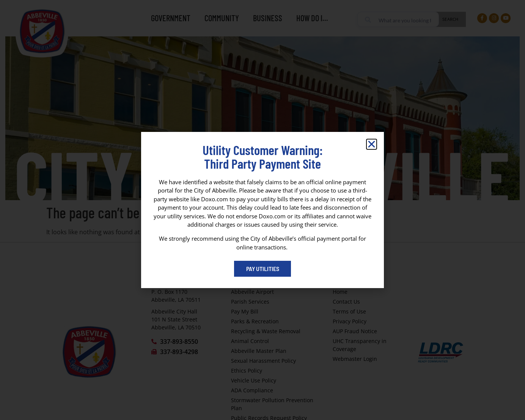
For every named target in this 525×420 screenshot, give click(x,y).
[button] (372, 144)
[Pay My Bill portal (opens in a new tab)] (262, 269)
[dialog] (262, 210)
